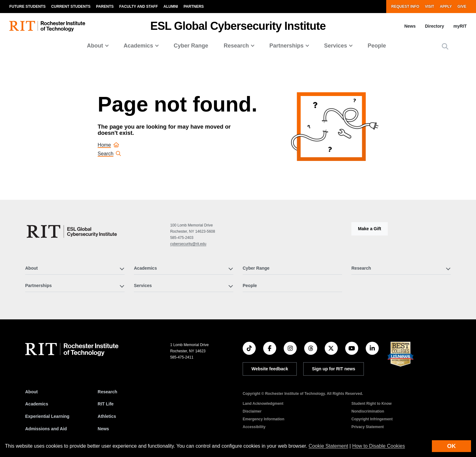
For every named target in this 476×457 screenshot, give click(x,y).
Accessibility (254, 427)
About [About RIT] (31, 392)
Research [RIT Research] (107, 392)
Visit (429, 7)
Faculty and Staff (139, 7)
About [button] (95, 46)
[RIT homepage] (47, 26)
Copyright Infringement (372, 419)
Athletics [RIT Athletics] (107, 416)
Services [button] (336, 46)
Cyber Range (191, 46)
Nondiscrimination (368, 411)
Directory (435, 26)
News (410, 26)
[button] (445, 46)
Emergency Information (263, 419)
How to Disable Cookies (378, 446)
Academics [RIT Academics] (37, 404)
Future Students (27, 7)
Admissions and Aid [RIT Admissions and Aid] (46, 429)
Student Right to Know (371, 404)
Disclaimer (252, 411)
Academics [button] (138, 46)
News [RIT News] (103, 429)
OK (451, 446)
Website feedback (270, 369)
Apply (446, 7)
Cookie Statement (328, 446)
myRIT (460, 26)
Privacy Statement (368, 427)
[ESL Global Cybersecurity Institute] (74, 231)
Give (462, 7)
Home (108, 145)
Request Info (405, 7)
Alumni (171, 7)
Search (109, 154)
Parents (105, 7)
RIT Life (105, 404)
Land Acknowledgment (263, 404)
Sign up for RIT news (334, 369)
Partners (194, 7)
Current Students (71, 7)
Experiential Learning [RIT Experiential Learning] (47, 416)
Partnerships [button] (286, 46)
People (377, 46)
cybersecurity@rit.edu (188, 244)
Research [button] (236, 46)
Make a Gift (370, 229)
